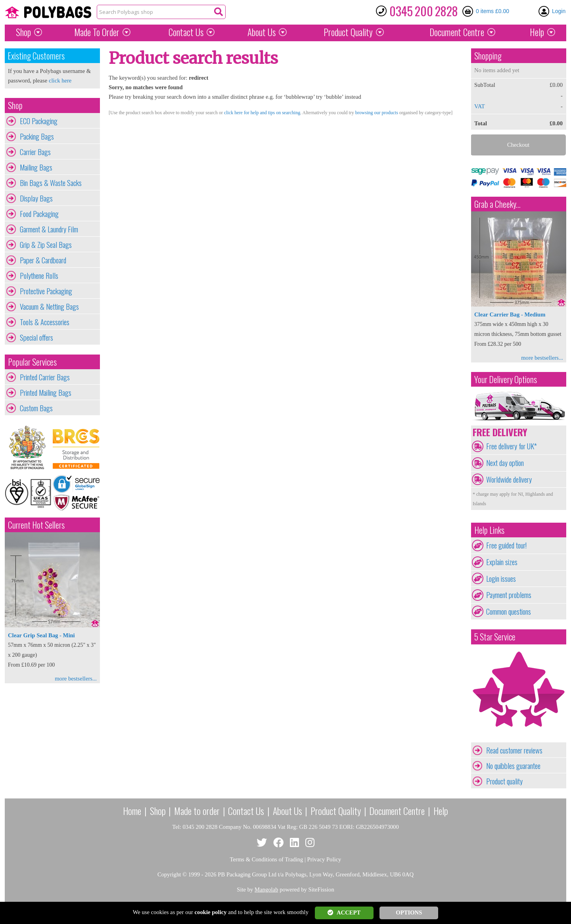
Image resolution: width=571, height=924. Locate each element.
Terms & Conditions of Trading (267, 859)
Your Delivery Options (506, 379)
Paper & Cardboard (43, 260)
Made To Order (97, 32)
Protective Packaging (46, 291)
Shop (23, 32)
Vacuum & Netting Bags (49, 307)
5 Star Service (495, 637)
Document (457, 32)
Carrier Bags (35, 152)
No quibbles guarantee (513, 766)
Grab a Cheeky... (497, 204)
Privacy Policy (324, 859)
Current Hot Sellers (36, 525)
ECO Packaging (39, 121)
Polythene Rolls (39, 276)
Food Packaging (39, 214)
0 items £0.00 (492, 11)
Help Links (489, 530)
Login (559, 11)
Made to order (197, 811)
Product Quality (336, 811)
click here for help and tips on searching (262, 113)
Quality (348, 32)
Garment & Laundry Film (49, 229)
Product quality (504, 781)
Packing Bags (37, 136)
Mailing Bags (36, 167)
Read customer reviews (514, 750)
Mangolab (266, 889)
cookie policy (211, 912)
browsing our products (377, 113)
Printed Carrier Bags (45, 377)
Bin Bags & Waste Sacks (51, 183)
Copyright (169, 874)
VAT (480, 106)
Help (537, 32)
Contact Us (186, 32)
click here (60, 81)
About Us (262, 32)
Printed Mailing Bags (46, 393)
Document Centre (397, 811)
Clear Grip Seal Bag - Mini (41, 635)
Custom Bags (36, 408)
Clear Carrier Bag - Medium (510, 314)
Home (132, 811)
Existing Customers (36, 56)
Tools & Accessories (45, 322)
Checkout (518, 145)
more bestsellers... (76, 679)
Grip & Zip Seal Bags (46, 245)
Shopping (488, 56)
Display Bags (36, 198)
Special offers (36, 337)
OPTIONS (409, 912)
